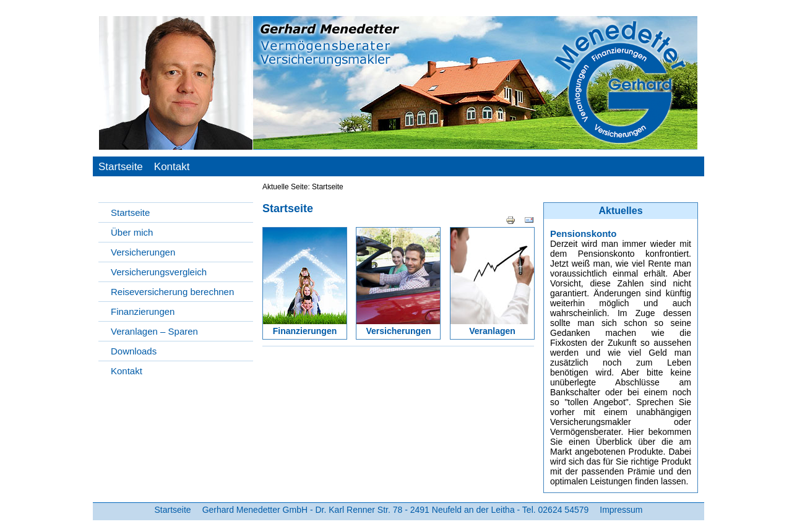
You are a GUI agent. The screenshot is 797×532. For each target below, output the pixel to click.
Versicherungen (143, 252)
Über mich (132, 232)
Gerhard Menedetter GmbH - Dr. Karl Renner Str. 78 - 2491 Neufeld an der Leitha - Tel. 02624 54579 (396, 510)
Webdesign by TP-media (668, 523)
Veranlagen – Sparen (154, 331)
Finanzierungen (143, 311)
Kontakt (172, 167)
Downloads (134, 351)
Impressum (621, 510)
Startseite (121, 167)
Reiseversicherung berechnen (172, 292)
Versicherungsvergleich (159, 272)
